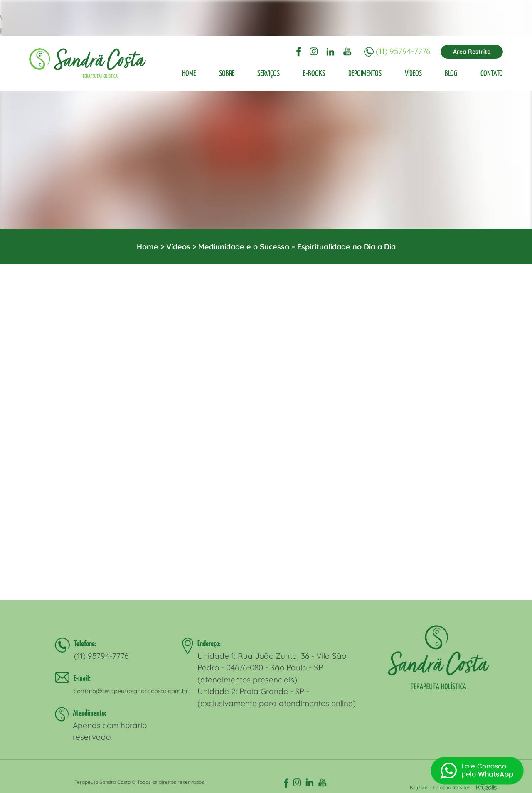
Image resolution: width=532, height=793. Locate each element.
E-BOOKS (314, 73)
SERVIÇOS (268, 73)
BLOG (451, 73)
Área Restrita (472, 52)
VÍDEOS (413, 73)
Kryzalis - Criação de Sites (453, 787)
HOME (189, 73)
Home (148, 247)
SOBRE (227, 73)
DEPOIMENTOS (365, 73)
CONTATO (492, 73)
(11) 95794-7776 (403, 51)
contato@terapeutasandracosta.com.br (131, 691)
